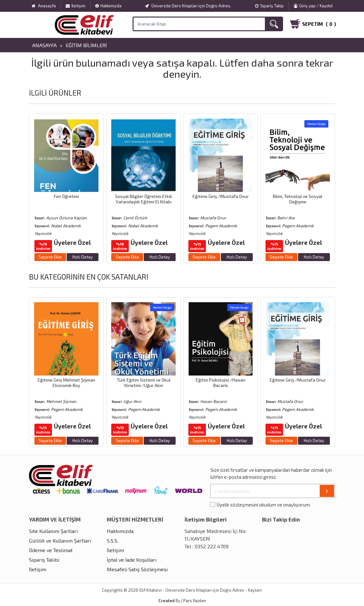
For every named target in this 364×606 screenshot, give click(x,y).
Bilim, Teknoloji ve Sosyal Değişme (298, 199)
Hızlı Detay (83, 257)
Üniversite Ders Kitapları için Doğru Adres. (188, 6)
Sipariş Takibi (44, 560)
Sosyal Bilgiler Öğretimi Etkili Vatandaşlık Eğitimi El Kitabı (144, 199)
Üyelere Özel (72, 242)
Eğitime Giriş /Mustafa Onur (221, 196)
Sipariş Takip (269, 6)
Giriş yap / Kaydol (313, 6)
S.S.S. (113, 540)
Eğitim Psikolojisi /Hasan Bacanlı (221, 383)
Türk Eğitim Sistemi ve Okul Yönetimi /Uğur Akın (144, 383)
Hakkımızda (108, 6)
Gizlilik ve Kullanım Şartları (60, 540)
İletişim (76, 6)
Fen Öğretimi (66, 196)
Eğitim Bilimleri (86, 45)
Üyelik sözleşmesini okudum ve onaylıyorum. (264, 505)
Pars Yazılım (195, 601)
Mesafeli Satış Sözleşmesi (137, 569)
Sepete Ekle (50, 257)
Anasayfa (44, 45)
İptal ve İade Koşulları (132, 560)
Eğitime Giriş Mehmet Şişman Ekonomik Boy (66, 383)
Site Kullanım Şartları (53, 531)
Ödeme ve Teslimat (51, 550)
